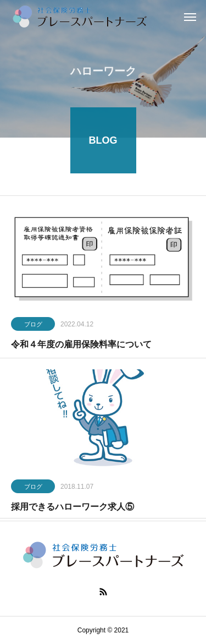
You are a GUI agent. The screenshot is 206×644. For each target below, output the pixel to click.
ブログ (33, 325)
